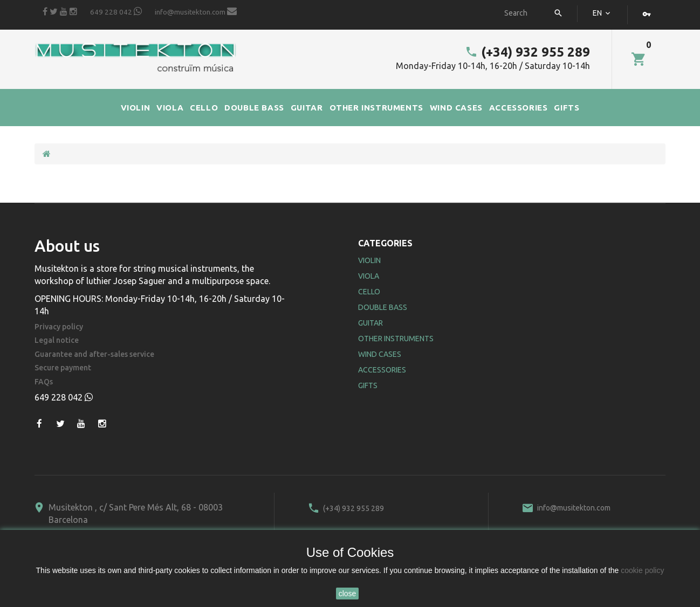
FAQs (44, 382)
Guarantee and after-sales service (94, 354)
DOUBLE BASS (254, 108)
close (348, 594)
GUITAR (307, 108)
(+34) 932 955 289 (527, 52)
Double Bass (383, 307)
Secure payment (63, 368)
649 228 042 (116, 11)
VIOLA (170, 108)
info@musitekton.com (196, 11)
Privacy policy (59, 327)
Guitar (370, 323)
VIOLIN (136, 108)
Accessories (382, 370)
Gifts (368, 385)
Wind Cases (380, 354)
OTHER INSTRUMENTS (376, 108)
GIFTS (567, 108)
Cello (369, 292)
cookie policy (642, 570)
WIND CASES (456, 108)
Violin (369, 260)
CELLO (204, 108)
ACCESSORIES (519, 108)
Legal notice (57, 340)
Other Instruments (396, 339)
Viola (369, 276)
